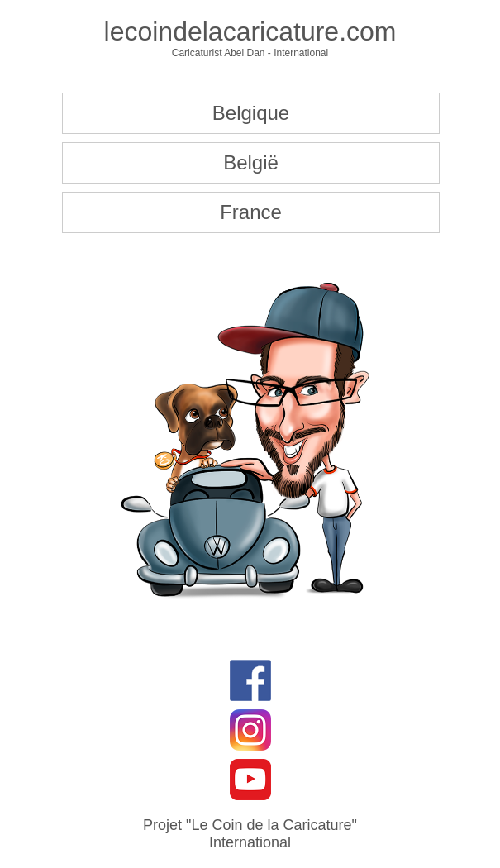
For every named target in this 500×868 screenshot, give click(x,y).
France (251, 212)
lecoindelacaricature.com (250, 31)
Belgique (251, 113)
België (251, 162)
